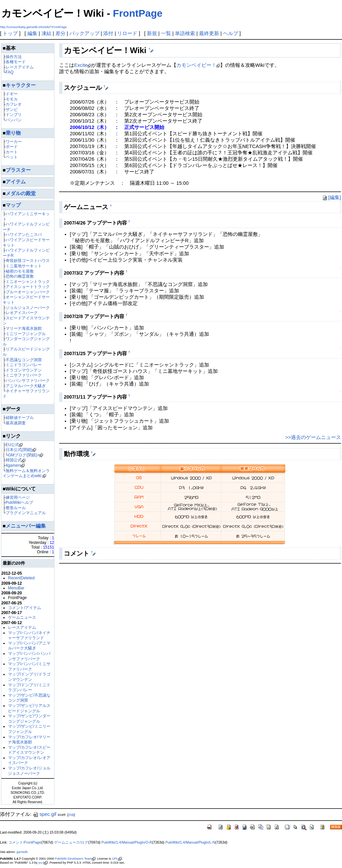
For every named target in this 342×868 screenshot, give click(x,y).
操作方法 (14, 57)
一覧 (166, 33)
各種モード (16, 62)
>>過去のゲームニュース (313, 437)
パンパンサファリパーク (28, 381)
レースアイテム (20, 67)
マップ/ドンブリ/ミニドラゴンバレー (29, 688)
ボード (12, 147)
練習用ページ (18, 497)
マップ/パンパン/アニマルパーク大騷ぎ (29, 646)
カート (12, 152)
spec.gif (45, 814)
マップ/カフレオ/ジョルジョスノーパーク (29, 771)
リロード (127, 33)
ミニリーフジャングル (26, 334)
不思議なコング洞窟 (24, 360)
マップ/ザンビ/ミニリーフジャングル (29, 729)
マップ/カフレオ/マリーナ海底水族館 (29, 740)
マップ (13, 205)
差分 (60, 33)
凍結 (46, 33)
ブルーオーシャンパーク (28, 292)
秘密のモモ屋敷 (20, 271)
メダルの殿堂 (21, 193)
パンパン (14, 120)
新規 (152, 33)
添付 (108, 33)
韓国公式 (14, 460)
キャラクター (21, 85)
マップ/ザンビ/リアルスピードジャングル (29, 708)
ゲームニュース (22, 617)
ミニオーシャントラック (28, 282)
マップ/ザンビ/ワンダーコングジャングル (29, 719)
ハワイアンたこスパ (24, 235)
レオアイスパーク (22, 313)
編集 (32, 33)
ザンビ (12, 110)
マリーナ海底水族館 (24, 328)
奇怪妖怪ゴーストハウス (28, 261)
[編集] (331, 197)
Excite (81, 65)
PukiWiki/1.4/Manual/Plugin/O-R (127, 842)
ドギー (12, 94)
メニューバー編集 (26, 526)
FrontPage (138, 13)
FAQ (10, 72)
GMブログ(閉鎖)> (24, 455)
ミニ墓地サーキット (24, 266)
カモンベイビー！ (196, 65)
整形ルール (16, 508)
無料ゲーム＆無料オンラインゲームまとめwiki (26, 473)
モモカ (12, 99)
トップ (10, 33)
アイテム (16, 182)
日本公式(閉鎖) (19, 450)
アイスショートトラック (28, 287)
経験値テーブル (20, 418)
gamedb (22, 852)
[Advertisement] (137, 584)
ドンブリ (14, 115)
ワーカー (14, 142)
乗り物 (13, 133)
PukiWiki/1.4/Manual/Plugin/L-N (190, 842)
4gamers (14, 465)
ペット (12, 157)
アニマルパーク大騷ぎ (26, 386)
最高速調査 (16, 423)
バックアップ (84, 33)
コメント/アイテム (25, 608)
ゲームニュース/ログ (71, 842)
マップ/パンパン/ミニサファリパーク (29, 667)
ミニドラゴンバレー (24, 365)
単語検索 (185, 33)
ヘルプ (231, 33)
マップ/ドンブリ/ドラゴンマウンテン (29, 677)
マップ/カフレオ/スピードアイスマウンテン (29, 750)
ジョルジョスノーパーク (28, 308)
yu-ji (41, 863)
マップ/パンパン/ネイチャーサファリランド (29, 635)
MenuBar (16, 588)
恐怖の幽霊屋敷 (20, 276)
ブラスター (18, 170)
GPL (115, 859)
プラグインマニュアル (26, 513)
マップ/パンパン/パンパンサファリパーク (29, 656)
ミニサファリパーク (24, 375)
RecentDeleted (21, 578)
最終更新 (209, 33)
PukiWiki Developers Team (73, 859)
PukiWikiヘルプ (19, 502)
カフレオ (14, 104)
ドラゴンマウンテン (24, 370)
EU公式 (13, 445)
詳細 (71, 815)
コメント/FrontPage (25, 842)
